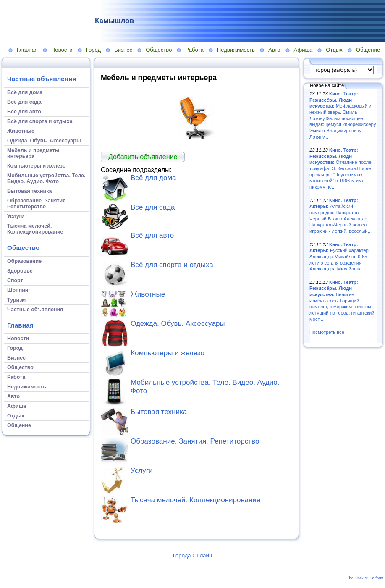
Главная (27, 50)
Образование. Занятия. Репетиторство (195, 441)
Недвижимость (236, 50)
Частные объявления (42, 79)
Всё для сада (153, 207)
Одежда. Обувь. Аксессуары (178, 324)
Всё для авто (152, 235)
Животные (148, 294)
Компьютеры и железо (168, 353)
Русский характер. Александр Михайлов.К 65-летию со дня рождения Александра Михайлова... (340, 257)
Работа (194, 50)
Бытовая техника (159, 412)
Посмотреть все (327, 332)
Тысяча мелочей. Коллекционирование (195, 500)
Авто (274, 50)
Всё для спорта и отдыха (172, 265)
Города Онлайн (192, 555)
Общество (159, 50)
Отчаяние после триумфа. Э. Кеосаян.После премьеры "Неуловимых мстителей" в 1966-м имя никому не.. (340, 168)
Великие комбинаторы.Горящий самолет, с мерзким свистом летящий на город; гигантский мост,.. (342, 301)
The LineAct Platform (365, 578)
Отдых (334, 50)
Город (93, 50)
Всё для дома (153, 178)
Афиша (303, 50)
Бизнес (123, 50)
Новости (62, 50)
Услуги (141, 471)
